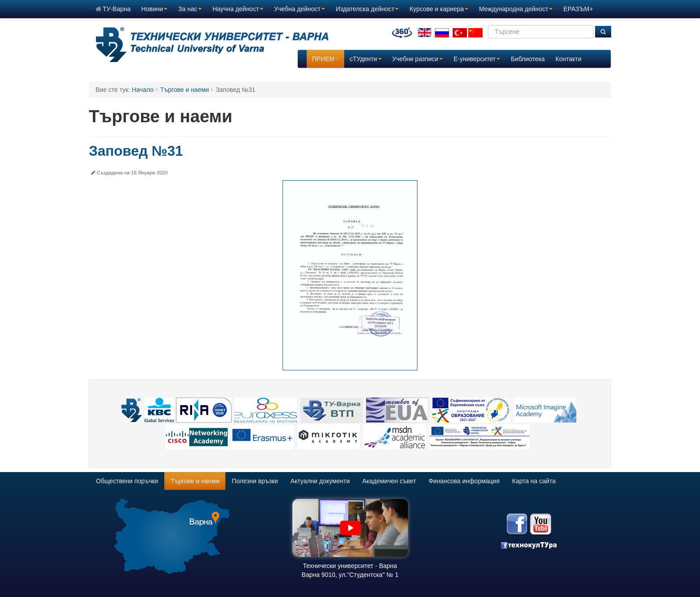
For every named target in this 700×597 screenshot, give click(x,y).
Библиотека (528, 59)
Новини (155, 9)
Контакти (568, 59)
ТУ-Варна (113, 9)
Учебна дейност (300, 9)
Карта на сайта (534, 481)
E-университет (477, 59)
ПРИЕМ (325, 59)
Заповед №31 (136, 151)
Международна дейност (516, 9)
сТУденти (365, 59)
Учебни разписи (418, 59)
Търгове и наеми (185, 90)
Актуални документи (320, 481)
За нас (190, 9)
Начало (143, 90)
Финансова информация (464, 481)
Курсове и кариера (439, 9)
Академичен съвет (389, 481)
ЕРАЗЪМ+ (578, 9)
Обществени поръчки (127, 481)
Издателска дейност (367, 9)
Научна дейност (238, 9)
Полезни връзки (255, 481)
